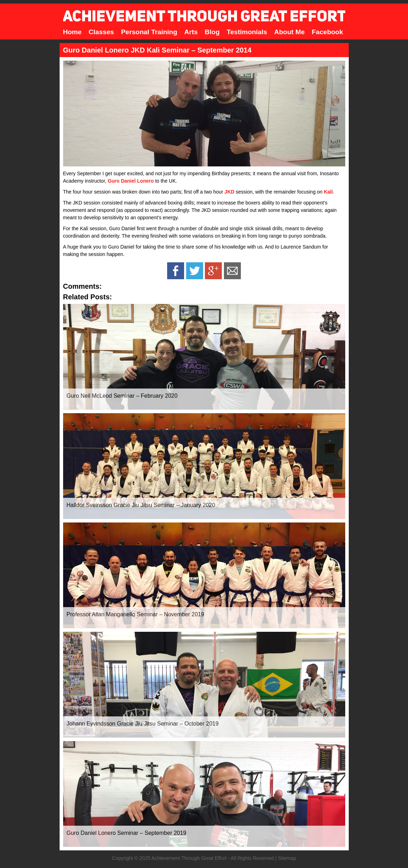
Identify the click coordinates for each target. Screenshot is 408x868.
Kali (328, 192)
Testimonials (247, 32)
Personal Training (149, 32)
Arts (191, 32)
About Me (290, 32)
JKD (230, 192)
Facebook (327, 32)
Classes (101, 32)
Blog (212, 32)
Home (72, 32)
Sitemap (287, 858)
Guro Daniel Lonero (131, 181)
